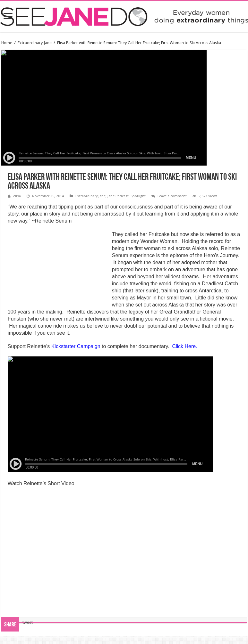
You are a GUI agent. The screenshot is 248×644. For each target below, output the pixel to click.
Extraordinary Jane (35, 43)
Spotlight (138, 196)
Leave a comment (172, 196)
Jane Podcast (118, 196)
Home (7, 43)
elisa (17, 196)
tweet (28, 622)
